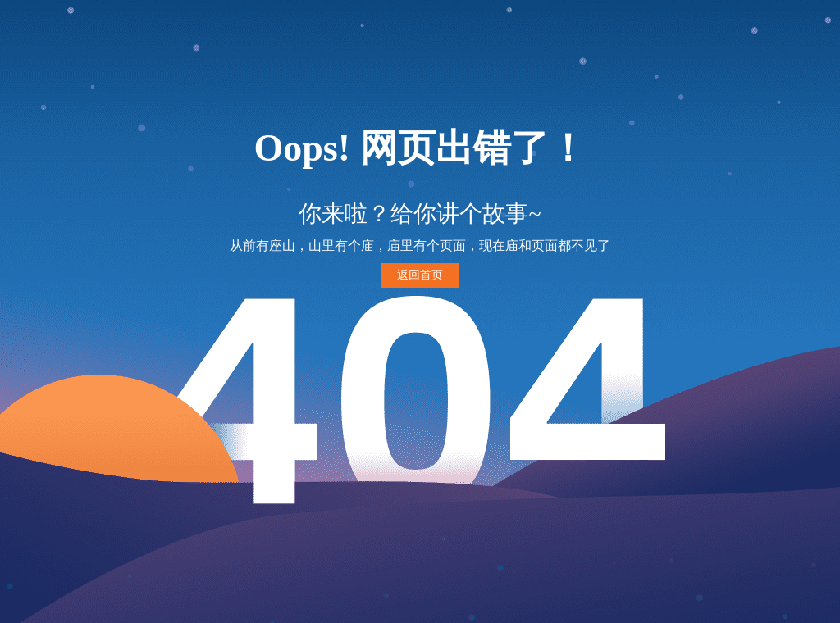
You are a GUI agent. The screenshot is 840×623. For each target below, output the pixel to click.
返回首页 (420, 275)
